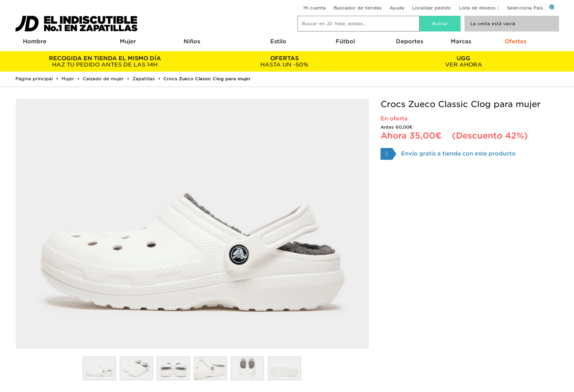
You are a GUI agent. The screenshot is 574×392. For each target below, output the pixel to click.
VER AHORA (463, 61)
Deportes (410, 41)
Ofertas (515, 41)
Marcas (461, 41)
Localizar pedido (432, 8)
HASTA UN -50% (284, 61)
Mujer (128, 41)
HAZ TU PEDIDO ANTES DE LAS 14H (105, 61)
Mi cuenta (315, 8)
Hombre (35, 41)
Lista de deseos (477, 8)
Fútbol (345, 41)
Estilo (278, 41)
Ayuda (397, 8)
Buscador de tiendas (358, 8)
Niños (192, 41)
